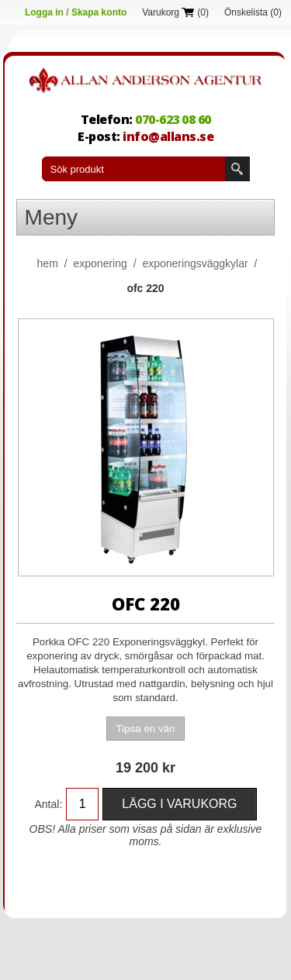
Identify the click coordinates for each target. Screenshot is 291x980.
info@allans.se (168, 136)
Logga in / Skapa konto (76, 12)
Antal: (49, 804)
